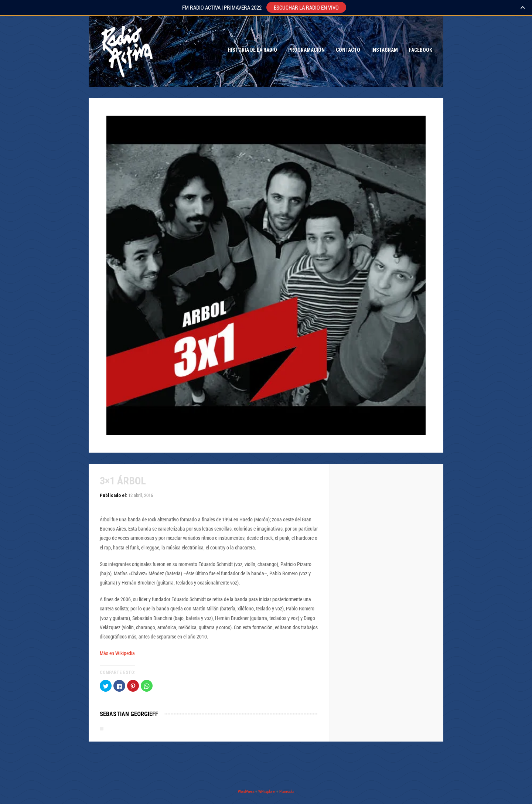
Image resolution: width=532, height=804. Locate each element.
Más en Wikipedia (117, 653)
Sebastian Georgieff (129, 714)
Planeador (287, 791)
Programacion (306, 50)
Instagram (385, 50)
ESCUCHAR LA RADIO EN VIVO (306, 7)
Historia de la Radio (252, 50)
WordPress (246, 791)
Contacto (348, 50)
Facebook (421, 50)
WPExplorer (267, 791)
